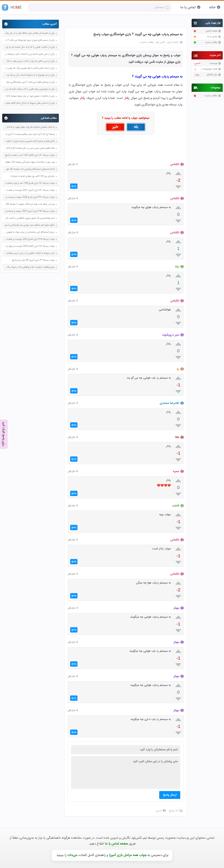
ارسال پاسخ (170, 795)
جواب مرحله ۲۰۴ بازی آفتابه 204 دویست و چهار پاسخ (29, 246)
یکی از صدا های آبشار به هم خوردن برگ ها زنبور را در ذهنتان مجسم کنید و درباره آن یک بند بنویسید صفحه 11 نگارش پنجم (29, 68)
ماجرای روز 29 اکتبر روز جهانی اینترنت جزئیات (33, 176)
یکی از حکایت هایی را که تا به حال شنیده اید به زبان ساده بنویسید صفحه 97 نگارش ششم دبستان (29, 47)
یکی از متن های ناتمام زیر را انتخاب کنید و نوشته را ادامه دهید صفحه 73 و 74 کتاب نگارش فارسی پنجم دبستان (29, 54)
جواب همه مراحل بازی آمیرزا (128, 855)
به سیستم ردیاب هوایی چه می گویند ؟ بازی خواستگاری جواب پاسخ (138, 34)
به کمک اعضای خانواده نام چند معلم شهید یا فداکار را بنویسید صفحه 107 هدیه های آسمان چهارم (29, 127)
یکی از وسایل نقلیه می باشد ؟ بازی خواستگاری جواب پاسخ (29, 82)
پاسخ (74, 186)
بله (136, 127)
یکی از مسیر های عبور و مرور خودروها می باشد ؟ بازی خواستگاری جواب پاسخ (29, 40)
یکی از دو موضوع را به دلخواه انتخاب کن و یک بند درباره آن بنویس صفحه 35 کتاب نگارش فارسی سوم (29, 75)
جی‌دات (72, 855)
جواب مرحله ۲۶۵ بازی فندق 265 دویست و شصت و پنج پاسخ (29, 239)
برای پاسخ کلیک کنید (3, 434)
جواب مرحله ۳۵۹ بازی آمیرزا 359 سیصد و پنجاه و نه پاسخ (29, 211)
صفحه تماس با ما (116, 844)
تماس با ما (188, 8)
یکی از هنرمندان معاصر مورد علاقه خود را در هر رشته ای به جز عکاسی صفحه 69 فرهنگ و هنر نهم (29, 33)
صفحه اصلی (212, 31)
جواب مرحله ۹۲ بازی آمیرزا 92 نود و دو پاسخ (33, 260)
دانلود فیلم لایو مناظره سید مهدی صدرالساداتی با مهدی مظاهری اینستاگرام (29, 225)
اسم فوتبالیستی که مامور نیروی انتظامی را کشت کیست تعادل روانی (29, 218)
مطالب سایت (211, 96)
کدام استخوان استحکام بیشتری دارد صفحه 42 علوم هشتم (29, 169)
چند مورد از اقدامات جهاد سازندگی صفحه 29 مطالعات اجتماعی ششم (29, 162)
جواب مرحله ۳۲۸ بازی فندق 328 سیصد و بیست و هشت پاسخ (29, 197)
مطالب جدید (211, 42)
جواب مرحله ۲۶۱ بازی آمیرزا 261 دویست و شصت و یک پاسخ (29, 190)
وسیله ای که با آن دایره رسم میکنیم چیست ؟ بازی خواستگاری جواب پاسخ (29, 134)
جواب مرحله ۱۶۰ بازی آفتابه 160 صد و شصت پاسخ (30, 155)
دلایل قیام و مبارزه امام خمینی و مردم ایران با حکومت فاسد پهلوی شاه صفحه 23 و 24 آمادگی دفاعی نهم (29, 141)
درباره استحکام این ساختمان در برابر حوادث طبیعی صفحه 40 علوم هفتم (29, 232)
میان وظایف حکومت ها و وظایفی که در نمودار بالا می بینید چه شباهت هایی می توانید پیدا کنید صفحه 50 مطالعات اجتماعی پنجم (29, 267)
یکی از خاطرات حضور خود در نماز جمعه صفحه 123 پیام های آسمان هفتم (29, 96)
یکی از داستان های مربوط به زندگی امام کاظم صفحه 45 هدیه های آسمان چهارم (29, 103)
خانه (212, 8)
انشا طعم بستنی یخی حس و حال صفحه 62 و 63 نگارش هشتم (29, 148)
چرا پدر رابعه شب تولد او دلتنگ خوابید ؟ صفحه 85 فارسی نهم (29, 204)
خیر (115, 127)
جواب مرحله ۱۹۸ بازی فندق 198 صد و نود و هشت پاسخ (29, 183)
